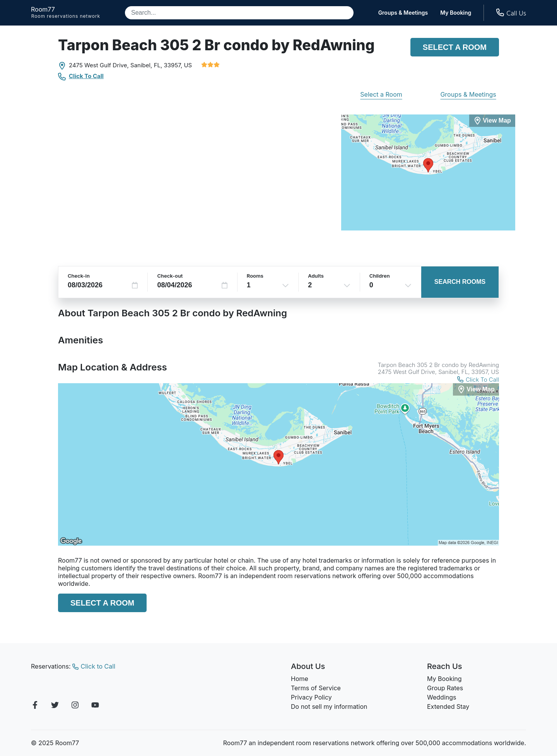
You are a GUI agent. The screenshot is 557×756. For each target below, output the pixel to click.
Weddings (442, 697)
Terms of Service (316, 688)
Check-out (170, 276)
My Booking (456, 13)
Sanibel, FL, (146, 65)
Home (300, 679)
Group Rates (445, 688)
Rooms (255, 276)
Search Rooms (460, 282)
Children (380, 276)
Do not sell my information (329, 707)
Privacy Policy (311, 697)
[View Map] (476, 390)
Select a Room (455, 47)
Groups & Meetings (403, 13)
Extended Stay (448, 707)
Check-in (79, 276)
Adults (316, 276)
